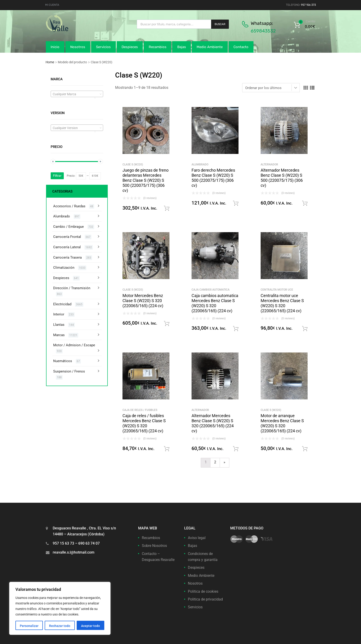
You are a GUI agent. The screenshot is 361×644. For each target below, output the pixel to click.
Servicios (103, 47)
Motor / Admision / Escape (74, 345)
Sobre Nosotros (154, 546)
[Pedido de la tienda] (271, 88)
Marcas (59, 335)
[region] (60, 608)
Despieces (130, 47)
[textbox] (77, 94)
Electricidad (62, 304)
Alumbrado (200, 165)
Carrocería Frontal (67, 237)
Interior (59, 314)
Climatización (64, 268)
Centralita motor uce (277, 290)
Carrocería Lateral (67, 247)
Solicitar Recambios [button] (167, 208)
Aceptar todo (90, 626)
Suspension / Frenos (69, 371)
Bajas (182, 47)
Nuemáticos (63, 361)
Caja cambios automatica (211, 290)
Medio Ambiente (210, 47)
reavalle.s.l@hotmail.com (74, 552)
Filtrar (57, 176)
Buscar (220, 24)
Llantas (59, 325)
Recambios (158, 47)
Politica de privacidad (205, 599)
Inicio (55, 47)
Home (50, 62)
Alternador (269, 165)
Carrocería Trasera (67, 257)
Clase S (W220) (133, 165)
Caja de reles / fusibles (140, 410)
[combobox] (77, 94)
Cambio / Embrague (68, 227)
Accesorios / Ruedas (69, 206)
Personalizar (29, 626)
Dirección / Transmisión (72, 288)
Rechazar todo (60, 626)
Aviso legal (197, 538)
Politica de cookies (203, 591)
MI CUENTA (52, 5)
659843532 (263, 31)
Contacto (241, 47)
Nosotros (78, 47)
